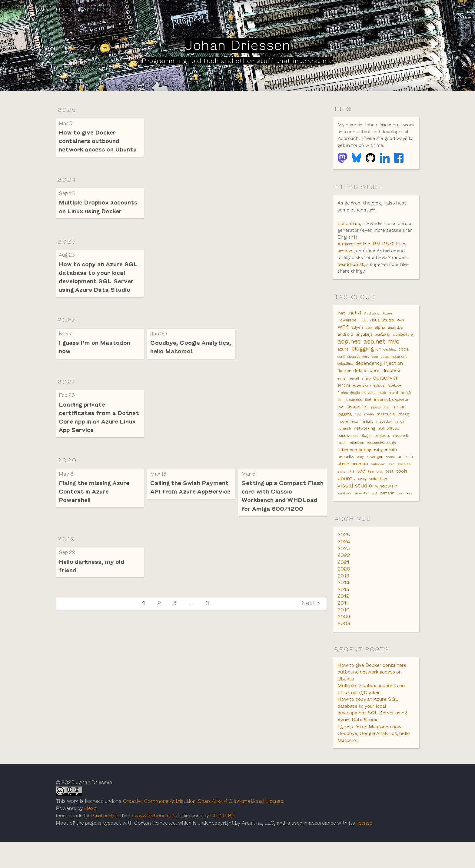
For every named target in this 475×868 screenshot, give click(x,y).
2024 (67, 181)
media (369, 430)
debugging (345, 377)
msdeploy (384, 438)
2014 (344, 605)
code (404, 361)
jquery (376, 423)
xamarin (387, 514)
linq (387, 423)
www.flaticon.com (161, 841)
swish (342, 491)
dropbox (391, 384)
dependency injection (379, 376)
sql (400, 476)
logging (345, 430)
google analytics (363, 407)
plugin (366, 453)
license (382, 849)
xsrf (400, 514)
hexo (382, 407)
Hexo (92, 834)
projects (382, 453)
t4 (352, 491)
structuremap (353, 483)
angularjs (364, 346)
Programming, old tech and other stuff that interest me (237, 61)
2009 (344, 640)
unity (362, 499)
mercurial (386, 430)
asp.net (349, 353)
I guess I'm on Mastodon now (370, 752)
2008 (344, 647)
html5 (406, 407)
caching (390, 362)
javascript (357, 422)
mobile (343, 438)
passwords (348, 453)
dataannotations (394, 369)
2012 (343, 619)
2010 (344, 633)
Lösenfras (349, 232)
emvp (366, 392)
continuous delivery (353, 369)
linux (398, 422)
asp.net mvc (381, 353)
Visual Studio (382, 331)
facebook (394, 400)
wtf (374, 514)
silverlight (375, 476)
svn (391, 484)
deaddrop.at (351, 274)
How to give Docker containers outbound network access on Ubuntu (99, 141)
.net (341, 323)
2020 (67, 465)
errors (344, 400)
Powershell (348, 331)
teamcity (375, 491)
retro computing (354, 468)
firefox (343, 407)
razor (342, 461)
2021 (66, 385)
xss (410, 514)
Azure (387, 324)
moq (354, 438)
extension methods (369, 400)
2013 (343, 612)
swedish (404, 484)
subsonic (378, 484)
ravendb (401, 453)
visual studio (355, 506)
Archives (96, 9)
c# (379, 362)
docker (344, 384)
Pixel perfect (108, 841)
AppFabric (372, 324)
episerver (386, 392)
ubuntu (346, 498)
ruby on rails (385, 468)
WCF (401, 331)
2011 (343, 626)
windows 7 (386, 506)
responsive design (381, 461)
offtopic (393, 445)
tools (402, 491)
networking (364, 445)
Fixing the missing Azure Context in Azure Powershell (95, 497)
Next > (311, 609)
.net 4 (355, 323)
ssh (410, 476)
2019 (66, 544)
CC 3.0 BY (232, 841)
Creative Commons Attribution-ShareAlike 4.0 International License (211, 827)
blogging (363, 361)
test (389, 491)
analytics (395, 339)
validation (378, 499)
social (390, 476)
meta (404, 430)
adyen (357, 339)
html (393, 407)
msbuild (367, 438)
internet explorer (392, 415)
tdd (361, 491)
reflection (356, 461)
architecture (403, 346)
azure (343, 361)
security (346, 476)
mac (358, 430)
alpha (380, 338)
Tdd (364, 331)
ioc (340, 422)
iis (340, 415)
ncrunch (344, 445)
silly (360, 476)
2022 (67, 323)
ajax (369, 339)
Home (65, 9)
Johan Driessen (238, 45)
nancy (399, 438)
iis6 (368, 415)
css (375, 369)
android (345, 346)
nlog (381, 445)
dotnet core (366, 384)
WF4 (343, 338)
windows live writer (353, 514)
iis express (353, 415)
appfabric (383, 346)
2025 (67, 110)
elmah (342, 392)
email (355, 392)
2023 (67, 243)
